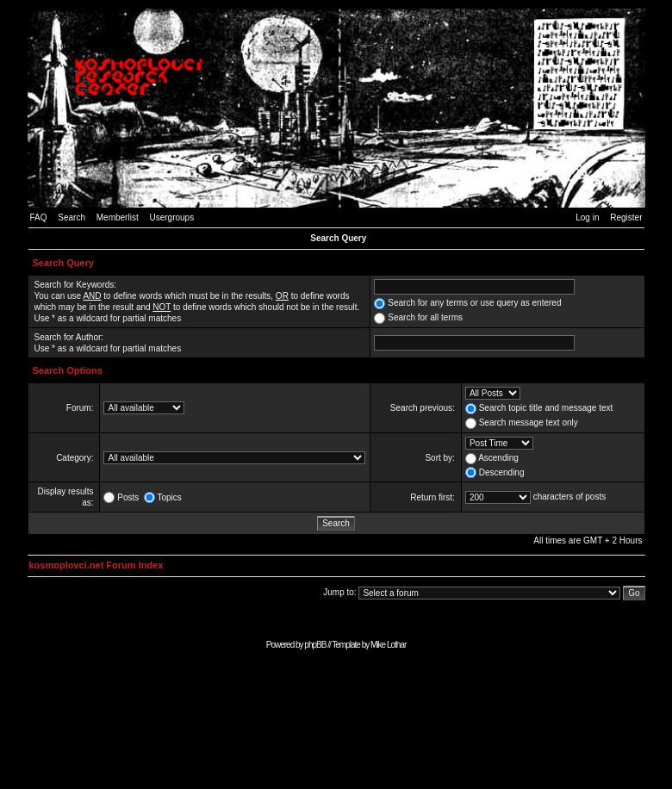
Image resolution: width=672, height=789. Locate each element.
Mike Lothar (388, 645)
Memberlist (118, 217)
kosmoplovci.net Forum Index (96, 565)
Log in (587, 217)
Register (626, 217)
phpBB (315, 645)
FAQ (39, 217)
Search (72, 217)
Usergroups (171, 217)
